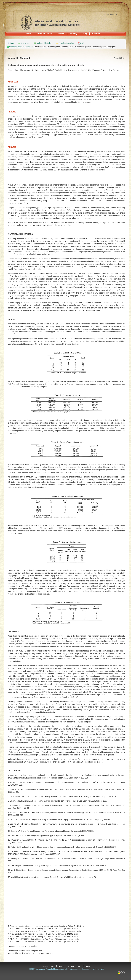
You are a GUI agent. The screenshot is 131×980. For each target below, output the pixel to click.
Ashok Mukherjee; (94, 47)
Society (74, 34)
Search (61, 34)
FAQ (85, 34)
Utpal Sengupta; (109, 47)
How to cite (25, 43)
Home (29, 34)
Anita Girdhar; (62, 47)
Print (12, 43)
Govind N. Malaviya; (77, 47)
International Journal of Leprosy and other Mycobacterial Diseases (50, 22)
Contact (96, 34)
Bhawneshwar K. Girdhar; (45, 47)
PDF (82, 43)
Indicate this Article (44, 43)
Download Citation (66, 43)
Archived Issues (44, 34)
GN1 (122, 973)
